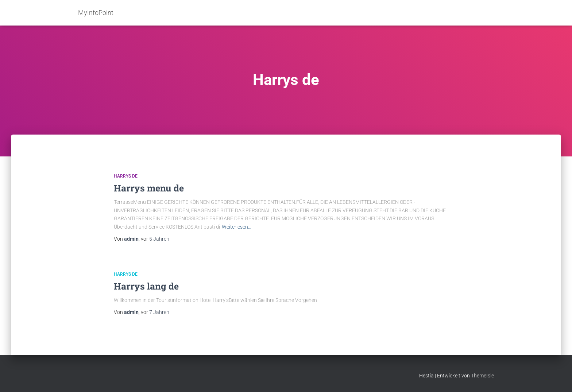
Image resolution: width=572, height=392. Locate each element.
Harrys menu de (149, 188)
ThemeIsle (482, 376)
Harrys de (126, 176)
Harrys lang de (146, 286)
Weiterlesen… (237, 227)
